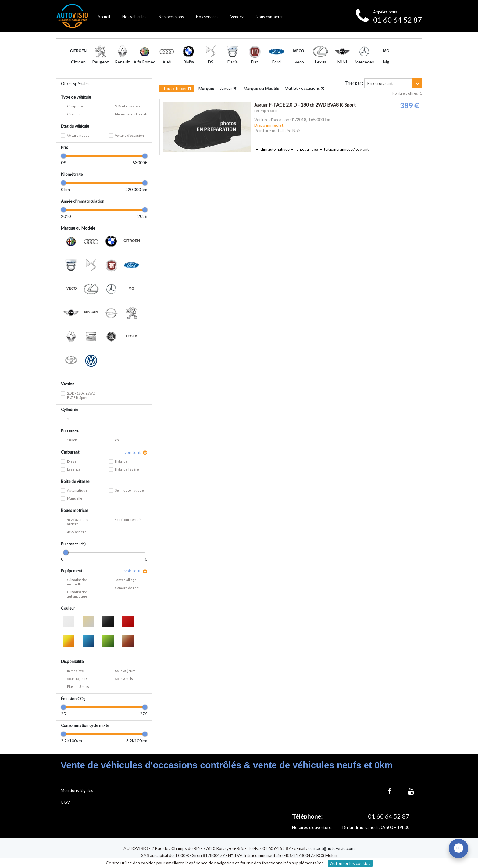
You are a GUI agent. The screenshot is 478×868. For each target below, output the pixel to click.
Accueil (104, 17)
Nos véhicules (134, 17)
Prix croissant (380, 83)
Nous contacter (269, 17)
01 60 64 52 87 (398, 20)
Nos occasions (171, 17)
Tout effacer (177, 88)
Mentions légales (77, 790)
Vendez (237, 17)
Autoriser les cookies (350, 863)
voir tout (133, 452)
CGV (65, 802)
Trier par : (354, 83)
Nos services (207, 17)
